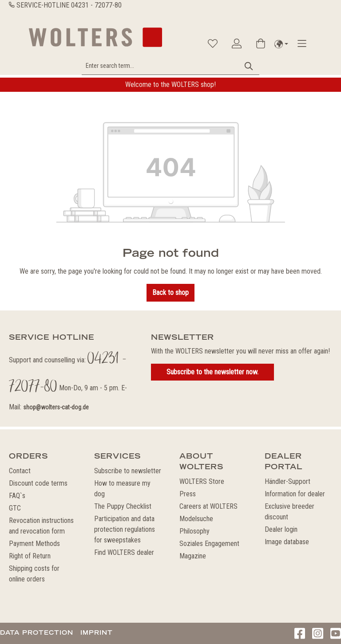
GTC (15, 508)
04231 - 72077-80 (96, 5)
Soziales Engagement (209, 544)
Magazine (193, 556)
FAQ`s (17, 496)
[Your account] (237, 43)
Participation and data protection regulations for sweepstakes (125, 529)
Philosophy (194, 531)
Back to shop (170, 293)
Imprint (97, 632)
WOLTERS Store (202, 481)
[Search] (249, 66)
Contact (20, 471)
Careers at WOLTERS (208, 506)
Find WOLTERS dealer (124, 552)
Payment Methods (34, 544)
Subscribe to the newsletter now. (212, 372)
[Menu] (302, 43)
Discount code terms (38, 483)
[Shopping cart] (261, 43)
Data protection (37, 632)
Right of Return (30, 556)
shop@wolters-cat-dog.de (56, 407)
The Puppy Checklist (123, 506)
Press (188, 494)
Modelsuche (196, 519)
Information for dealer (295, 494)
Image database (287, 542)
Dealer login (281, 529)
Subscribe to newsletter (128, 471)
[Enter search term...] (161, 66)
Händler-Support (287, 481)
